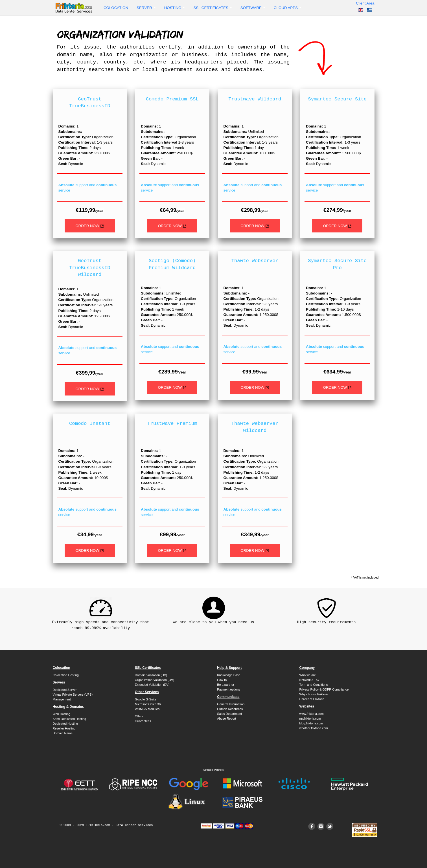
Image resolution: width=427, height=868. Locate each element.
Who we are (307, 675)
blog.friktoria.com (311, 723)
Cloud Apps (288, 8)
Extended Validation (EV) (152, 685)
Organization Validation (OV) (155, 680)
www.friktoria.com (311, 714)
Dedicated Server (65, 690)
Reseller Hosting (64, 728)
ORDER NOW (90, 226)
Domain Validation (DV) (151, 675)
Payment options (229, 689)
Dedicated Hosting (65, 724)
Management (62, 699)
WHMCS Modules (147, 709)
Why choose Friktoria (314, 694)
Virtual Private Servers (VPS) (73, 695)
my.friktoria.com (310, 718)
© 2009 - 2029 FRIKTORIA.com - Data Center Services (106, 825)
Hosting (175, 8)
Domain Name (63, 733)
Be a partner (226, 685)
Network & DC (309, 680)
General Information (231, 704)
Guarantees (143, 721)
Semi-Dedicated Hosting (70, 719)
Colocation (116, 8)
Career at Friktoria (312, 699)
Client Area (365, 3)
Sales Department (229, 714)
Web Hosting (62, 714)
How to (222, 680)
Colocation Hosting (66, 675)
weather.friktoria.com (313, 728)
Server (146, 8)
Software (253, 8)
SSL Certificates (213, 8)
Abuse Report (226, 718)
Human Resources (230, 709)
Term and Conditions (313, 685)
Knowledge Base (229, 675)
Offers (139, 716)
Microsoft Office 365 (149, 704)
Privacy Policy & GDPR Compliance (324, 689)
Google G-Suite (146, 699)
